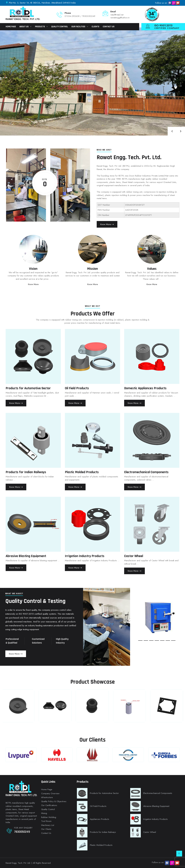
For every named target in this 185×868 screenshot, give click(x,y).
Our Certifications (49, 805)
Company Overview (50, 793)
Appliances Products (100, 819)
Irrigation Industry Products (85, 556)
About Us (24, 27)
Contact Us (109, 27)
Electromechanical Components (146, 472)
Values (152, 269)
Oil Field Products (77, 388)
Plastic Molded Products (82, 472)
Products (40, 27)
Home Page (11, 27)
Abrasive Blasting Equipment (26, 556)
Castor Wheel (134, 556)
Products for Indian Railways (26, 472)
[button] (140, 641)
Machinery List (48, 825)
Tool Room (46, 821)
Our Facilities (78, 27)
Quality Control (60, 27)
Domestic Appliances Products (145, 388)
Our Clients (46, 829)
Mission (92, 269)
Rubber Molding (49, 817)
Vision (33, 269)
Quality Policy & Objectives (54, 801)
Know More (33, 284)
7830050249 (22, 832)
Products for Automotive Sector (28, 388)
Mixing (44, 813)
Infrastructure (47, 797)
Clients (95, 27)
